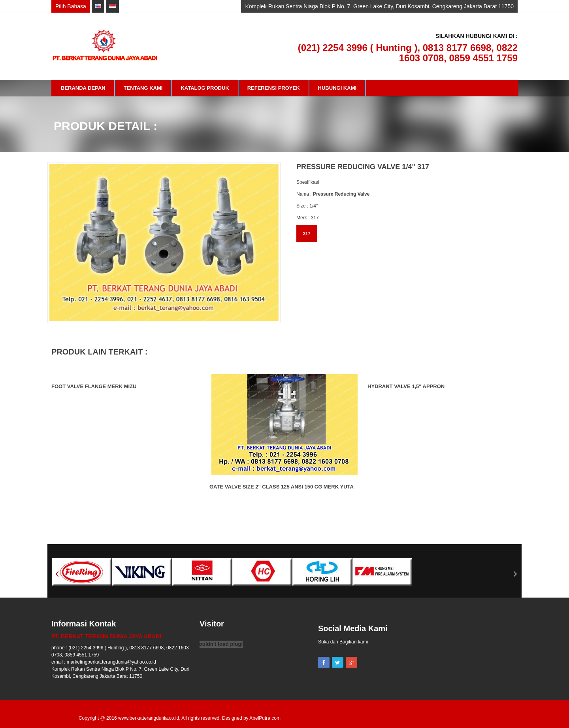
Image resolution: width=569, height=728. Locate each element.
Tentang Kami (143, 88)
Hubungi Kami (337, 88)
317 (307, 234)
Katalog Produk (205, 88)
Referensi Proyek (274, 88)
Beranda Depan (83, 88)
